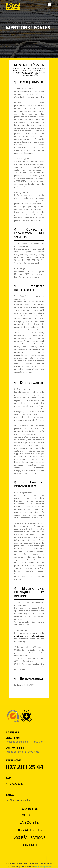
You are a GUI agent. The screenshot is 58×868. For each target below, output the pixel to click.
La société (29, 822)
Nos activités (29, 830)
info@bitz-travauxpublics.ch (20, 800)
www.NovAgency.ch (43, 867)
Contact (29, 845)
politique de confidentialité (29, 636)
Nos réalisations (29, 837)
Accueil (29, 815)
